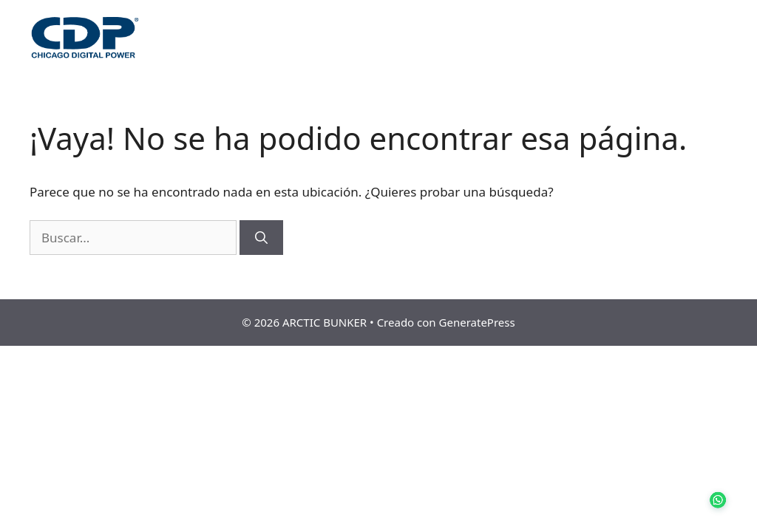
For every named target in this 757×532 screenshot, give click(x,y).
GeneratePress (477, 322)
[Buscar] (261, 238)
